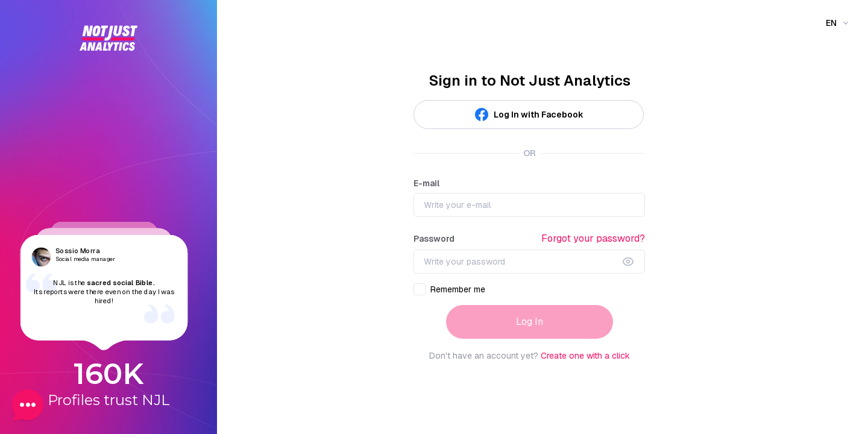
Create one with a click (585, 356)
